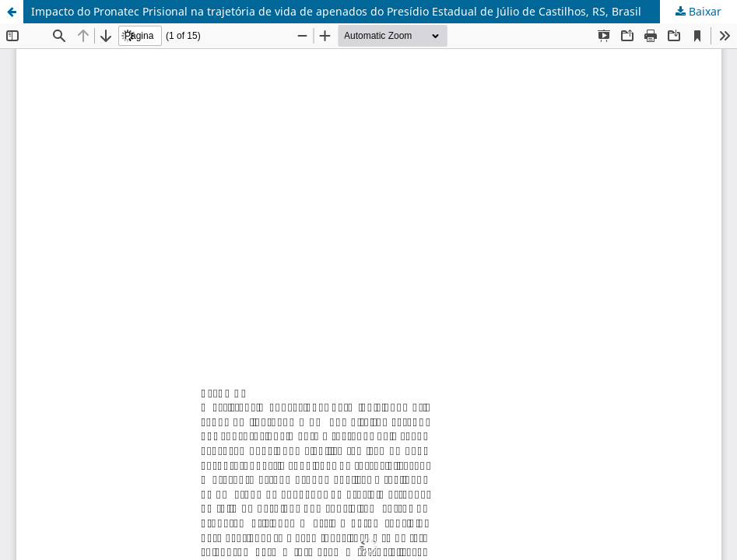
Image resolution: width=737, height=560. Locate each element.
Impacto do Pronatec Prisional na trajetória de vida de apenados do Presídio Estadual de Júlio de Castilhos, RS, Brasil (336, 11)
